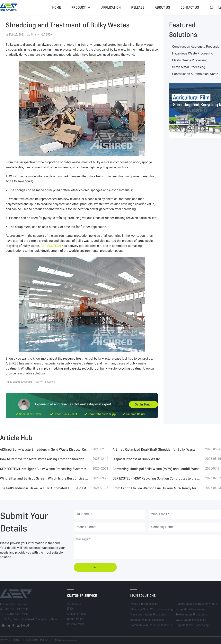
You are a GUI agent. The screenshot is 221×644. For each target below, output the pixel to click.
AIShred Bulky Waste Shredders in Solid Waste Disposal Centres (44, 449)
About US (162, 7)
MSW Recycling (46, 382)
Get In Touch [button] (143, 404)
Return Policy (75, 619)
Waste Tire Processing (144, 604)
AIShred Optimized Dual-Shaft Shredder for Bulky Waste (154, 449)
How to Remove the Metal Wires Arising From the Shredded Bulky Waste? (44, 459)
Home (57, 7)
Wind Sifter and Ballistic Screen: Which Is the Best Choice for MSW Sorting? (44, 478)
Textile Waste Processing (191, 615)
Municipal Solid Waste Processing (151, 609)
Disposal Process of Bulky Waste (136, 459)
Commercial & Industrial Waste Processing (157, 625)
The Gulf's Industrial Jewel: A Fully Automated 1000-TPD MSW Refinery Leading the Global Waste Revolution (44, 488)
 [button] (212, 7)
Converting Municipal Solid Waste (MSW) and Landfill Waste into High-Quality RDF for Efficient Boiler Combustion (157, 469)
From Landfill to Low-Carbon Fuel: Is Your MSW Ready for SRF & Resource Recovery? (157, 488)
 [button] (219, 7)
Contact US (190, 7)
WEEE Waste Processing (191, 620)
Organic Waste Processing (192, 625)
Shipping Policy (77, 614)
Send (96, 567)
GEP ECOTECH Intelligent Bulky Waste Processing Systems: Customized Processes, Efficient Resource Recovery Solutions (44, 469)
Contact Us (74, 604)
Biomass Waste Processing (147, 620)
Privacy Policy (76, 624)
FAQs (70, 609)
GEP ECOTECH (51, 246)
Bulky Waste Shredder (19, 382)
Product (79, 7)
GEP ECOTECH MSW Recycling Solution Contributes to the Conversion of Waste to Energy (157, 478)
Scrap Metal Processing (189, 67)
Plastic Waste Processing (190, 60)
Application (111, 7)
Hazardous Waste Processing (193, 53)
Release (138, 7)
